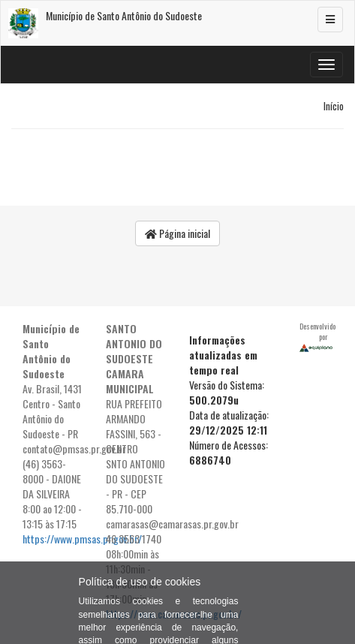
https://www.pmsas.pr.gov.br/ (82, 539)
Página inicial (177, 233)
